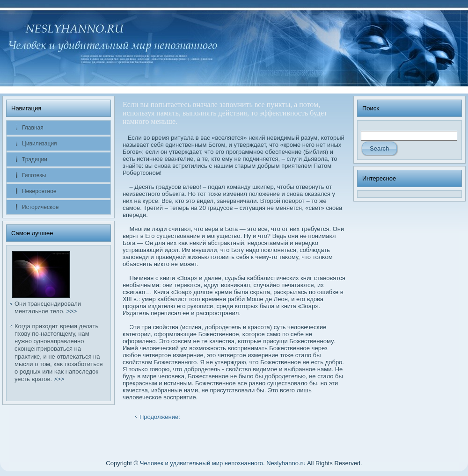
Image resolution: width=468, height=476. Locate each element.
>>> (72, 311)
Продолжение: (160, 417)
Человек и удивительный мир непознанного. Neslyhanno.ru (223, 463)
